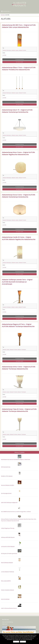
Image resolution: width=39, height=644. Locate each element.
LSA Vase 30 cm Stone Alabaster (8, 547)
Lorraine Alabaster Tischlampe (8, 572)
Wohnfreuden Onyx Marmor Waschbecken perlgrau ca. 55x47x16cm (16, 460)
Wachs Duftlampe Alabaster (7, 563)
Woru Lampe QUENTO (6, 581)
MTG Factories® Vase (6, 467)
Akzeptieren (16, 642)
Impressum (5, 624)
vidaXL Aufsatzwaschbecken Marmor (9, 608)
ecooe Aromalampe (5, 599)
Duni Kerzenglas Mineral (6, 493)
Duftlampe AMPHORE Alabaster (8, 537)
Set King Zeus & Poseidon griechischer (9, 554)
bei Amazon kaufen (20, 62)
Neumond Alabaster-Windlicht (8, 485)
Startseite (3, 15)
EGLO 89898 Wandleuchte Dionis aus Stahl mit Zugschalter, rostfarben (16, 512)
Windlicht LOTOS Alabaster (7, 476)
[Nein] (37, 639)
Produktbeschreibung (20, 59)
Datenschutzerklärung (7, 622)
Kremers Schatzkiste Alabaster (8, 590)
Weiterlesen (23, 642)
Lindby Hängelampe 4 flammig (8, 528)
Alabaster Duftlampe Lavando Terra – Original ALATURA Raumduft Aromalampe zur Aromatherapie (17, 282)
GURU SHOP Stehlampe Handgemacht (9, 503)
